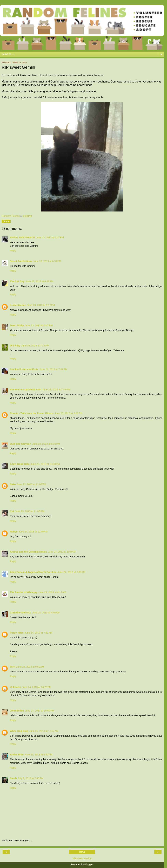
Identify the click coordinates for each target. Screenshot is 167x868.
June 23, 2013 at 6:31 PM (47, 261)
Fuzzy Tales (17, 633)
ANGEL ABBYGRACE (22, 237)
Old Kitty (15, 346)
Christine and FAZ (20, 613)
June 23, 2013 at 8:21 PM (69, 413)
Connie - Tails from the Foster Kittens (32, 413)
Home (82, 852)
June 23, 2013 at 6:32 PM (39, 281)
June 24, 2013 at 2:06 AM (71, 572)
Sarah (13, 778)
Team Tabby (17, 325)
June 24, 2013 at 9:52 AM (30, 667)
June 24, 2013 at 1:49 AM (62, 552)
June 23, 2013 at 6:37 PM (41, 305)
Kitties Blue (17, 755)
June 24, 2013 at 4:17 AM (52, 592)
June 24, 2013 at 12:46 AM (33, 532)
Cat (12, 511)
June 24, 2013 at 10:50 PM (40, 711)
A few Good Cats (20, 464)
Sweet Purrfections (21, 261)
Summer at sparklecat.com (26, 389)
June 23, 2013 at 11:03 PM (29, 511)
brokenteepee (18, 305)
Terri (13, 667)
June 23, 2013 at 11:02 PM (31, 484)
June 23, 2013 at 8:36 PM (46, 444)
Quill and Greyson (21, 444)
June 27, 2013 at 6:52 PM (38, 755)
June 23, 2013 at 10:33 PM (45, 464)
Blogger (89, 864)
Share (6, 221)
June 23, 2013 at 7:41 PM (53, 369)
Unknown (15, 687)
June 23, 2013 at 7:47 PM (56, 389)
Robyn (14, 532)
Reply (13, 251)
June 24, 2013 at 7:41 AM (38, 633)
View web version (82, 858)
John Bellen (17, 711)
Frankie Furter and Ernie (24, 369)
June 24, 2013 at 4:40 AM (46, 613)
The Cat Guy (17, 281)
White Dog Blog (19, 731)
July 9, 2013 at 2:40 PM (31, 778)
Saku (13, 484)
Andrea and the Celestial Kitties (28, 552)
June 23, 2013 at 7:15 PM (35, 346)
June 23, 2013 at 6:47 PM (39, 325)
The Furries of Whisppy (24, 592)
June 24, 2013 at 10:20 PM (37, 687)
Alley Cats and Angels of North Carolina (33, 572)
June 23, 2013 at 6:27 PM (50, 237)
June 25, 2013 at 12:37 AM (44, 731)
